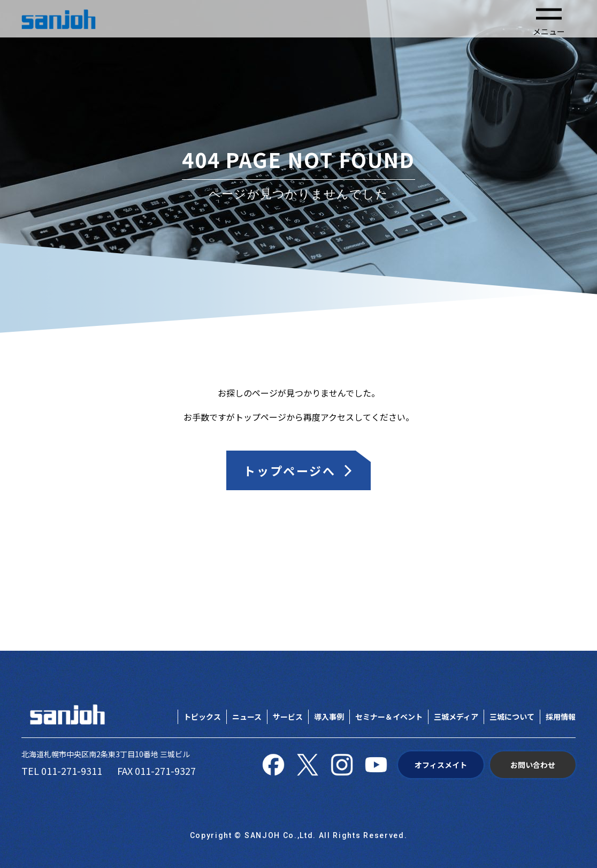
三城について (512, 717)
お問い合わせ (533, 765)
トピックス (202, 717)
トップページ (261, 417)
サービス (288, 717)
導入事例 (329, 717)
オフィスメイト (441, 765)
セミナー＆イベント (389, 717)
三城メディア (456, 717)
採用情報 (561, 717)
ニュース (247, 717)
